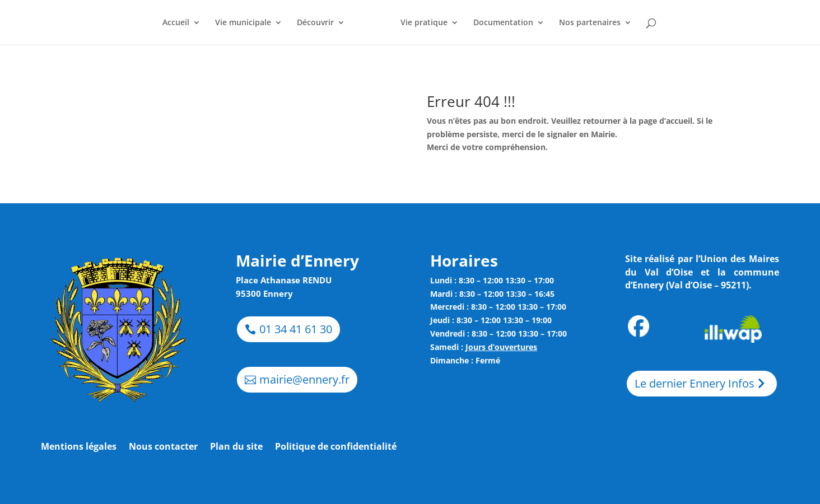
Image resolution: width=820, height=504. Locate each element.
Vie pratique (424, 23)
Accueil (176, 23)
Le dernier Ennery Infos (695, 383)
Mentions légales (79, 447)
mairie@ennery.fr (304, 379)
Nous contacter (163, 447)
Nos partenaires (590, 23)
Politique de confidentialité (336, 447)
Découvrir (315, 23)
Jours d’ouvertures (501, 347)
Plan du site (236, 447)
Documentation (503, 23)
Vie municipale (243, 23)
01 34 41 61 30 (296, 329)
